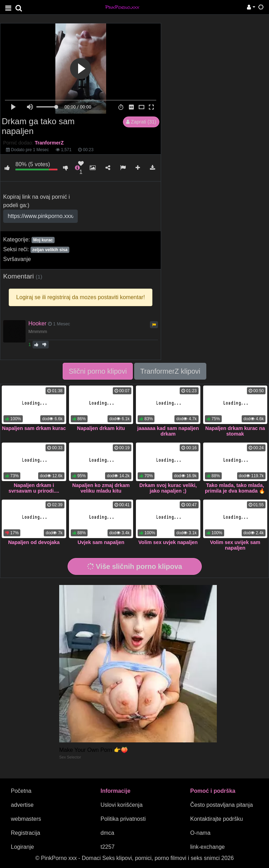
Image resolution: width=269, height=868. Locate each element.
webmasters (26, 819)
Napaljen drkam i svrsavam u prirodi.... (34, 488)
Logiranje (22, 847)
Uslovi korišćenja (122, 805)
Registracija (26, 833)
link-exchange (208, 847)
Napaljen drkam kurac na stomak (235, 431)
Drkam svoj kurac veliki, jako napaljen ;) (168, 488)
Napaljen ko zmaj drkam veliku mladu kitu (101, 488)
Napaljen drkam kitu (101, 428)
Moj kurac (43, 240)
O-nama (200, 833)
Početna (21, 791)
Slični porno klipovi (98, 371)
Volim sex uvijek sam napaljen (235, 545)
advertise (22, 805)
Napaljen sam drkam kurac (34, 428)
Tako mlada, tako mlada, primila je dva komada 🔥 (235, 488)
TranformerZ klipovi (170, 371)
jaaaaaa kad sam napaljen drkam (168, 431)
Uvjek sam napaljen (101, 542)
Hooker (37, 323)
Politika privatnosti (123, 819)
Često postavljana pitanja (222, 805)
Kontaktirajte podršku (216, 819)
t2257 (108, 847)
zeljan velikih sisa (50, 250)
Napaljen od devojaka (34, 542)
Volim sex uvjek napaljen (168, 542)
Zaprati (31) (141, 122)
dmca (107, 833)
